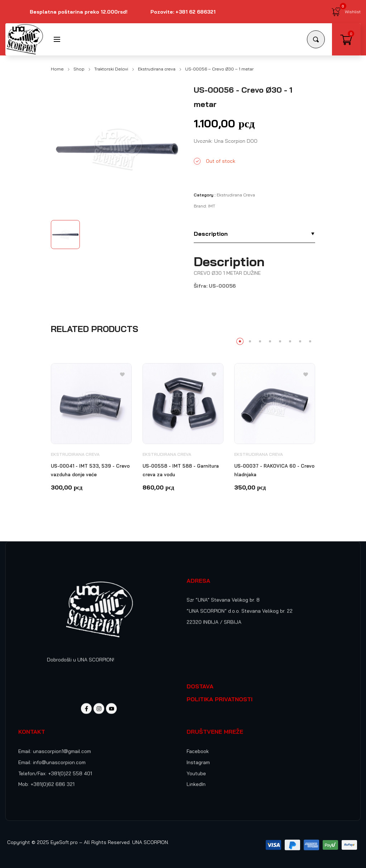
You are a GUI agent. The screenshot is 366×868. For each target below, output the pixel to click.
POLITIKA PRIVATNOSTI (220, 699)
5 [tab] (280, 341)
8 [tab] (310, 341)
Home (57, 69)
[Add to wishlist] (122, 374)
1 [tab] (240, 341)
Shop (79, 69)
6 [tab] (290, 341)
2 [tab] (250, 341)
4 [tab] (270, 341)
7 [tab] (300, 341)
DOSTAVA (200, 686)
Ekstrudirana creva (157, 69)
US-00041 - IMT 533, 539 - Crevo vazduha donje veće (90, 470)
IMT (212, 206)
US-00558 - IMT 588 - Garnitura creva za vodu (181, 470)
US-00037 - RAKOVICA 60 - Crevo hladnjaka (274, 470)
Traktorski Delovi (111, 69)
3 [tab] (260, 341)
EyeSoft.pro (64, 842)
